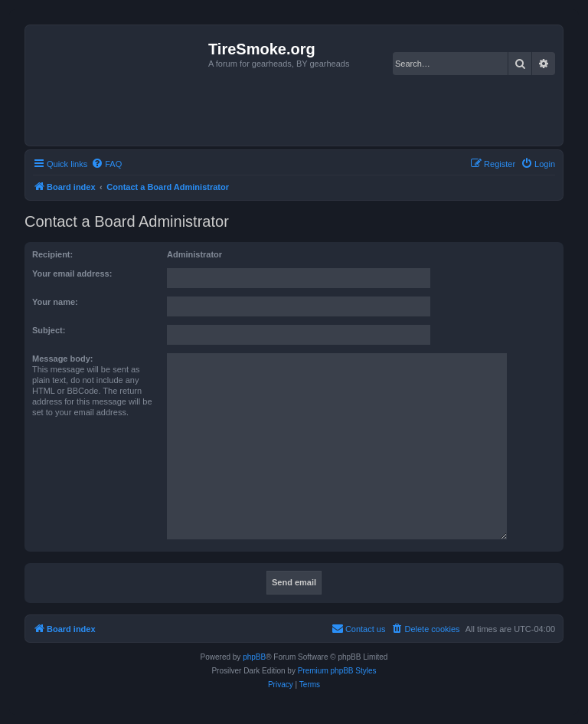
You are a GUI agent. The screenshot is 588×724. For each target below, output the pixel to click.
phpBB (254, 657)
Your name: (55, 302)
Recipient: (52, 254)
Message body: (62, 359)
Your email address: (72, 274)
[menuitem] (106, 164)
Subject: (49, 330)
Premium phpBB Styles (337, 671)
